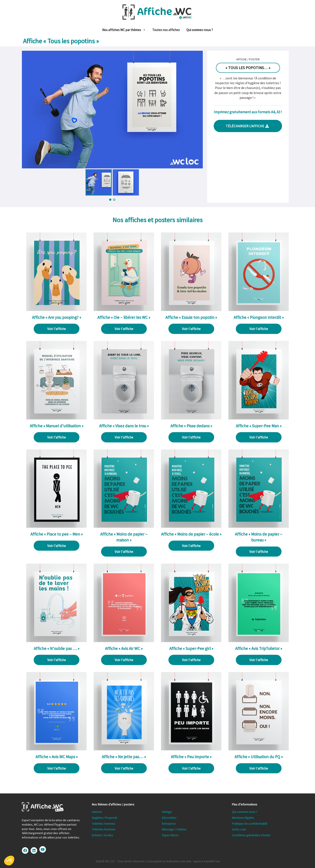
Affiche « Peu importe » (191, 757)
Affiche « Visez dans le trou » (124, 426)
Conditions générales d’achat (251, 835)
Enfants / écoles (102, 835)
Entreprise (169, 824)
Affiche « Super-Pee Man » (259, 426)
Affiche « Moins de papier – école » (191, 534)
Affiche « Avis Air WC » (124, 648)
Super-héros (170, 835)
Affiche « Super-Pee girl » (191, 648)
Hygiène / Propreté (104, 818)
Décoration (169, 818)
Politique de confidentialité (250, 824)
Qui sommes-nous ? (200, 30)
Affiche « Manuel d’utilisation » (57, 426)
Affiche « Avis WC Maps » (57, 757)
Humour (97, 812)
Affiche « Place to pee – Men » (57, 534)
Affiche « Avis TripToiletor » (259, 648)
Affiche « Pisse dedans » (191, 426)
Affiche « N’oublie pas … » (57, 648)
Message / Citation (174, 829)
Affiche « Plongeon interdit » (259, 317)
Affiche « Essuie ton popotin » (191, 317)
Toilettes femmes (103, 824)
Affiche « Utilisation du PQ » (259, 757)
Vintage (167, 812)
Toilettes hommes (104, 829)
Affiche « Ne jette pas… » (124, 757)
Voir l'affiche (57, 329)
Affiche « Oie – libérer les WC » (124, 317)
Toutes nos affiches (166, 30)
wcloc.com (239, 829)
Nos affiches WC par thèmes (124, 30)
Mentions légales (243, 818)
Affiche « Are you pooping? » (57, 317)
